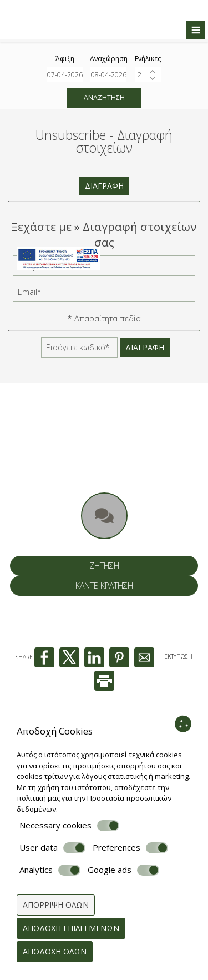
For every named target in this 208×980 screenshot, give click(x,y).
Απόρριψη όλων (56, 905)
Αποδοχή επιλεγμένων (71, 928)
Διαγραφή (104, 186)
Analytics (50, 870)
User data (52, 848)
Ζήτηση (104, 566)
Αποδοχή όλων (55, 951)
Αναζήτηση (104, 97)
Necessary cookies (69, 826)
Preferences (130, 848)
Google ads (123, 870)
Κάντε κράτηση (104, 586)
